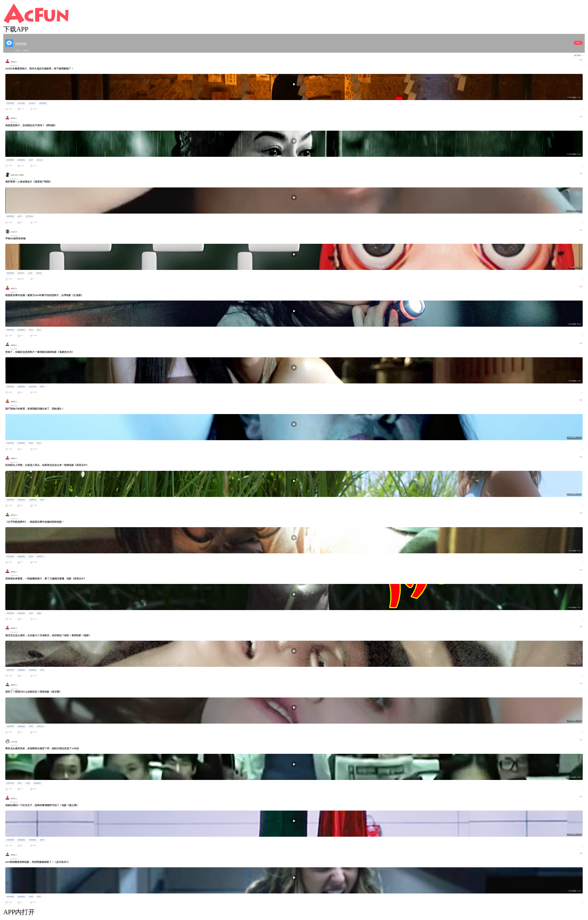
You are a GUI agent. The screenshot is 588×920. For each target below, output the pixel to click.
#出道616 (32, 103)
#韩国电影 (33, 840)
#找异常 (39, 273)
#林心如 (40, 160)
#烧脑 (39, 613)
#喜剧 (31, 897)
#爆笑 (31, 443)
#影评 (31, 160)
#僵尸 (20, 216)
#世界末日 (29, 216)
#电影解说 (43, 103)
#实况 (30, 273)
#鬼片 (39, 330)
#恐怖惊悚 (10, 103)
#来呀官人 (40, 557)
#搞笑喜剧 (33, 387)
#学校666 (21, 273)
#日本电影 (21, 103)
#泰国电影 (33, 670)
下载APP (16, 29)
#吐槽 (28, 783)
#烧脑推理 (33, 500)
